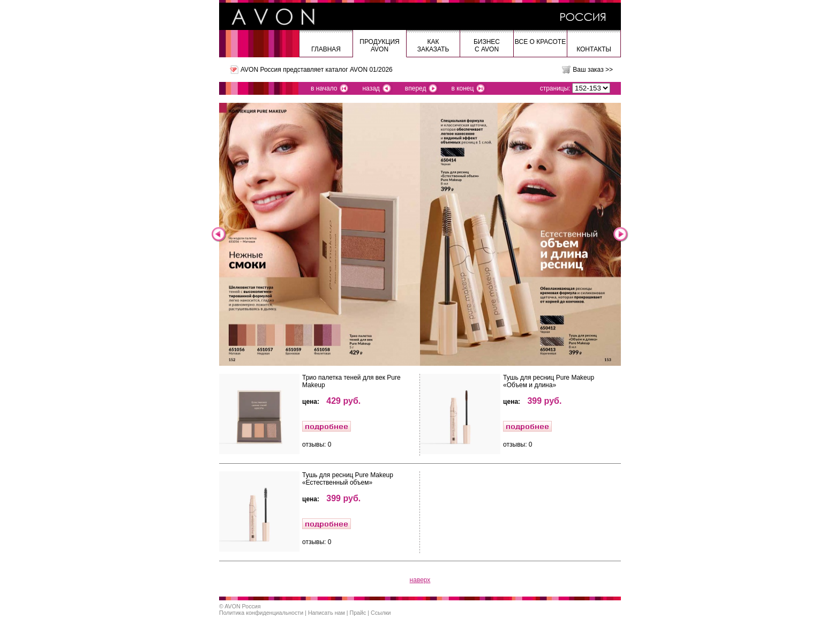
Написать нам (327, 613)
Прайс (358, 613)
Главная (326, 49)
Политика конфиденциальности (261, 613)
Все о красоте (540, 42)
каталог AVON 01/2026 (359, 70)
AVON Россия (242, 606)
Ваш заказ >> (593, 70)
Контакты (594, 49)
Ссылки (381, 613)
